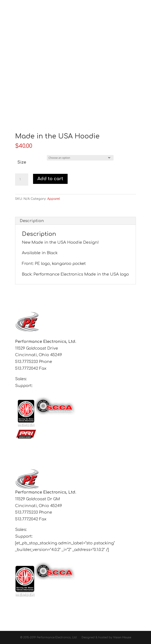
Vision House (122, 637)
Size (22, 162)
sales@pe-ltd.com (46, 379)
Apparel (54, 199)
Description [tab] (32, 221)
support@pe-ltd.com (55, 386)
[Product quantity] (22, 180)
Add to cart (50, 179)
